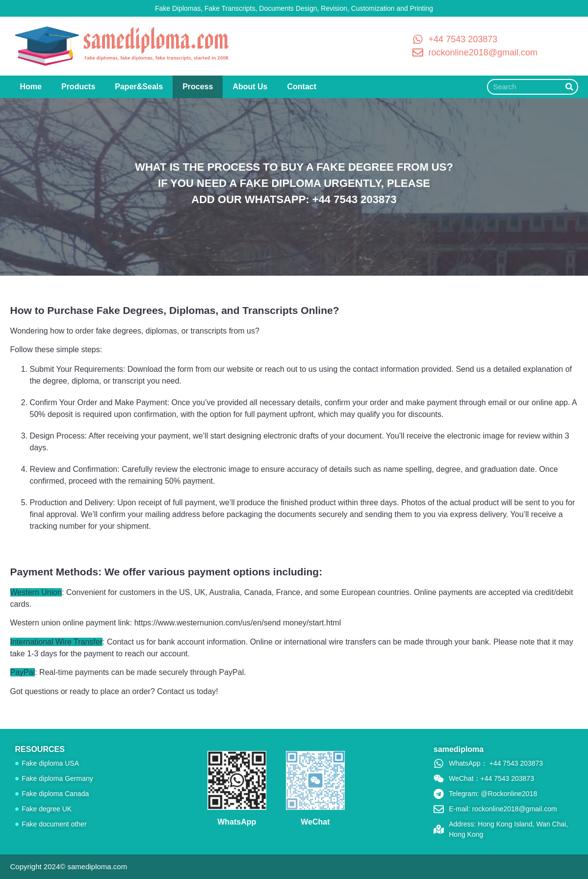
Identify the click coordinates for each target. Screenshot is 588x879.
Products (78, 87)
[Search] (569, 87)
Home (31, 87)
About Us (250, 87)
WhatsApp (237, 822)
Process (198, 87)
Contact (302, 87)
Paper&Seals (139, 87)
